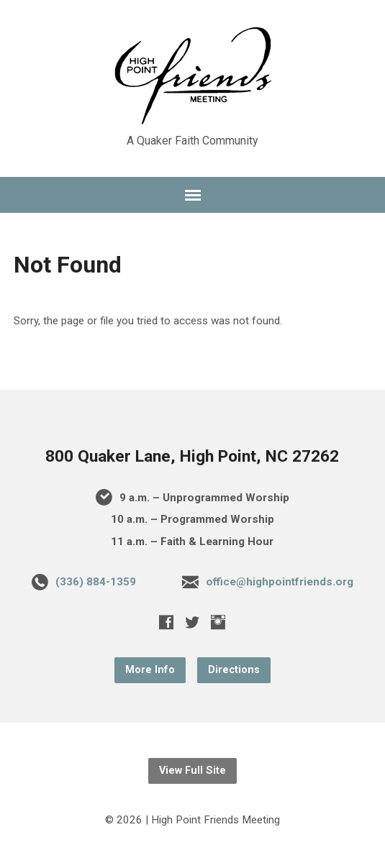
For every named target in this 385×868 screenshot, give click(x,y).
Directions (234, 670)
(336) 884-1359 (96, 582)
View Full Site (192, 771)
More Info (150, 670)
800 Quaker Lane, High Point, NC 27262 (192, 456)
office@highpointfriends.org (280, 582)
